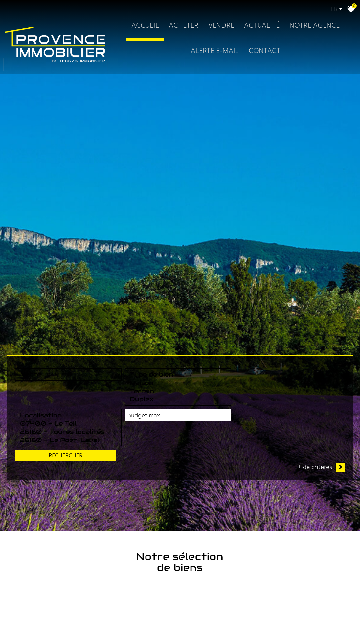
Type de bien (117, 519)
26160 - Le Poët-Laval (187, 543)
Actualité (262, 25)
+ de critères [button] (321, 556)
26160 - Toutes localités (187, 535)
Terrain (117, 535)
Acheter (184, 25)
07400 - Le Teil (187, 527)
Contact (264, 50)
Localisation (187, 519)
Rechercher (319, 531)
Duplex (117, 543)
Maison (117, 527)
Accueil (145, 25)
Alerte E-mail (214, 50)
